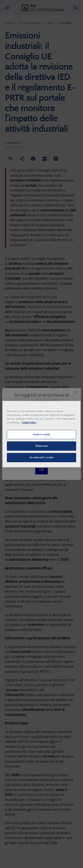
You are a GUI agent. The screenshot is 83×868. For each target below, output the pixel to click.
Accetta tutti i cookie (42, 457)
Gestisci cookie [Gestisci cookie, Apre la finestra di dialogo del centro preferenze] (41, 434)
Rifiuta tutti (41, 446)
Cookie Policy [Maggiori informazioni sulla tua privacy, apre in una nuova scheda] (29, 422)
